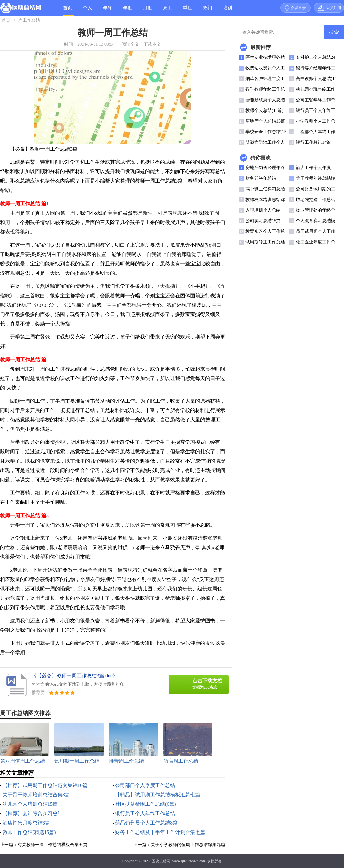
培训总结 (228, 10)
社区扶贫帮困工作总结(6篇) (146, 804)
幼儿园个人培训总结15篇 (30, 804)
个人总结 (88, 10)
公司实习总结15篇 (263, 221)
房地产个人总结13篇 (265, 121)
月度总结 (148, 10)
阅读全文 (130, 44)
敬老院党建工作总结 (316, 200)
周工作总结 (168, 10)
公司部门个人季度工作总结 (145, 785)
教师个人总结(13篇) (264, 110)
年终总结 (108, 10)
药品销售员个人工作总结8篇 (146, 823)
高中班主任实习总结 (265, 189)
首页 (68, 8)
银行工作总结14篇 (313, 142)
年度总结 (128, 10)
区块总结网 (161, 861)
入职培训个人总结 (263, 210)
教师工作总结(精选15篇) (29, 832)
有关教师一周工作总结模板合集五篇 (53, 845)
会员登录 (298, 8)
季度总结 (188, 10)
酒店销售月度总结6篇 (26, 823)
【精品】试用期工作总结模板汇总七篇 (158, 795)
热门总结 (208, 10)
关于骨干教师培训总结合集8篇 (36, 795)
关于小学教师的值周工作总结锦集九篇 (188, 845)
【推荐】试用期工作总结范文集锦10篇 (45, 785)
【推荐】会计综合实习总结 (33, 813)
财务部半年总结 (261, 178)
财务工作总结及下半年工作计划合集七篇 (160, 832)
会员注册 (334, 8)
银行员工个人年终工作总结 (145, 813)
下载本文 (152, 44)
